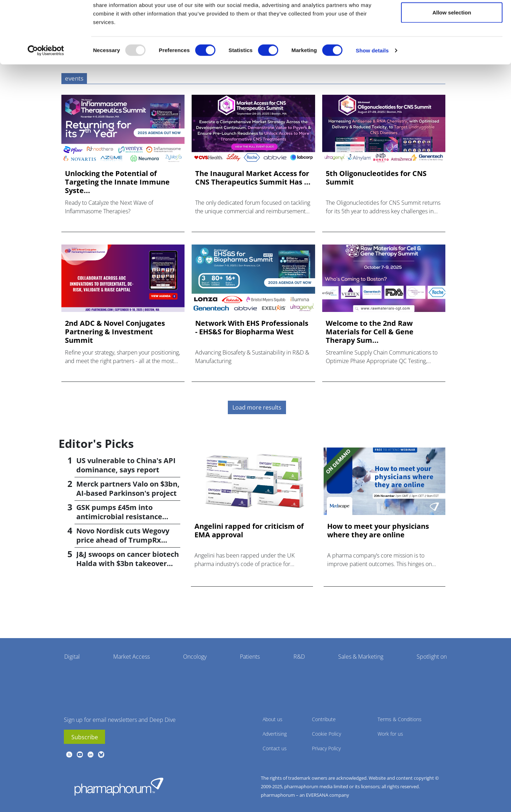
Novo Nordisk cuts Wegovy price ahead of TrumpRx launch (123, 540)
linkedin (90, 755)
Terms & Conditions (400, 719)
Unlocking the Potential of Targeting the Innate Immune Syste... (117, 182)
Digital (72, 657)
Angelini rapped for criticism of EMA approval (249, 531)
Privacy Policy (326, 748)
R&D (299, 657)
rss (69, 755)
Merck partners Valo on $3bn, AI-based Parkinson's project (128, 489)
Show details (372, 80)
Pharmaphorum (119, 786)
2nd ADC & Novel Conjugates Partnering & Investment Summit (115, 332)
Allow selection (452, 42)
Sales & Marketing (361, 657)
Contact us (275, 748)
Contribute (324, 719)
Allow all (452, 19)
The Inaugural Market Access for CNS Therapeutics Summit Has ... (253, 178)
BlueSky (101, 755)
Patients (250, 657)
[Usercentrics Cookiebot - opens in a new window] (46, 80)
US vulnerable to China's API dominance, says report (126, 465)
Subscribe (85, 737)
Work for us (390, 734)
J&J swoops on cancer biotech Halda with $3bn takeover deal (128, 563)
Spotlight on (432, 657)
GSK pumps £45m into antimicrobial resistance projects (119, 517)
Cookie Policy (326, 734)
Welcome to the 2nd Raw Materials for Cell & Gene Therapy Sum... (370, 332)
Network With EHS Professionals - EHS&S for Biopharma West (252, 328)
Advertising (275, 734)
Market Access (131, 657)
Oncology (195, 657)
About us (273, 719)
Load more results (257, 407)
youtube (80, 755)
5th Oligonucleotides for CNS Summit (376, 178)
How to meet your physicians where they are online (378, 531)
